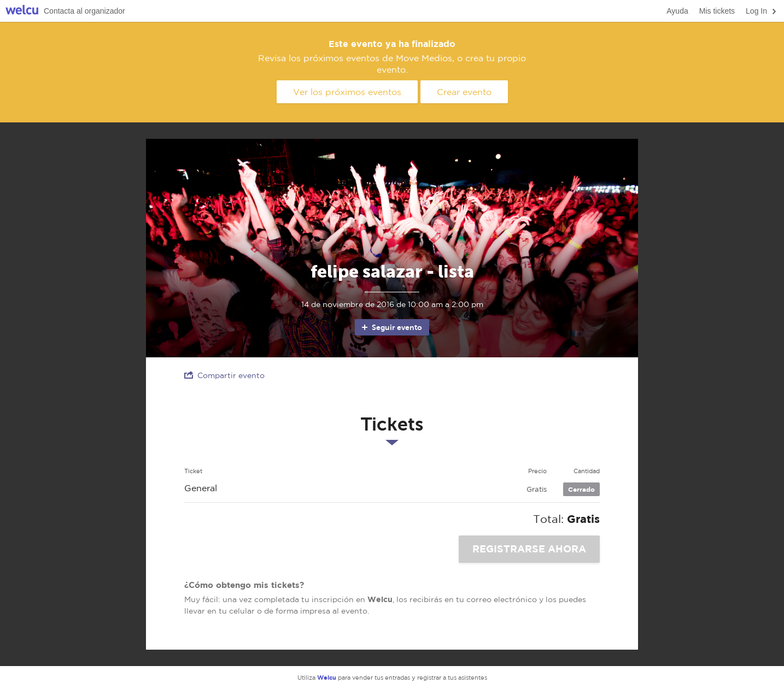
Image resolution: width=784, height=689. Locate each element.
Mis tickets (717, 11)
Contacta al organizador (84, 11)
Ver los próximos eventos (347, 92)
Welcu (22, 11)
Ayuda (677, 11)
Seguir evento (391, 327)
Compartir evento (224, 375)
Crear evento (464, 92)
